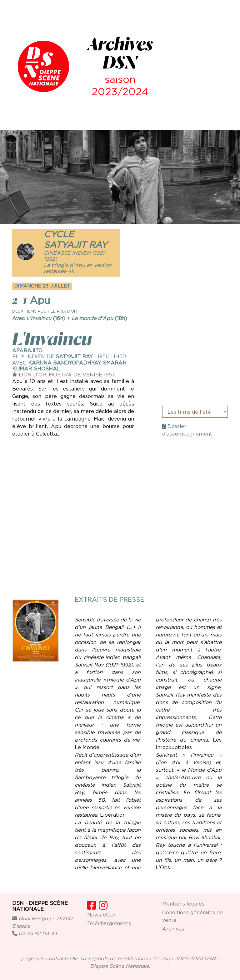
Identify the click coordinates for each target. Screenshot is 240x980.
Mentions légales (183, 904)
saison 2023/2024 (120, 85)
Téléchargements (109, 924)
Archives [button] (173, 929)
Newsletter (101, 915)
